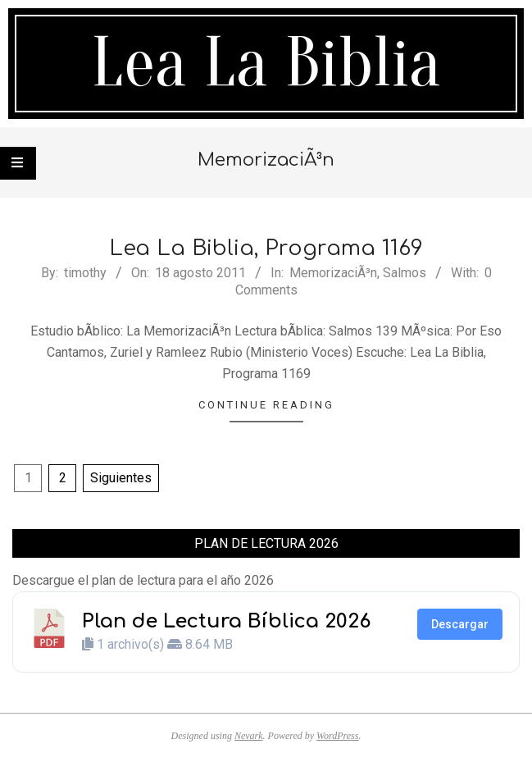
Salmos (405, 273)
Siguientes (121, 478)
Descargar (460, 624)
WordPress (337, 736)
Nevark (249, 736)
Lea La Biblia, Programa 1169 (266, 248)
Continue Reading (266, 405)
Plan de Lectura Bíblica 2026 (226, 621)
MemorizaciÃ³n (333, 273)
